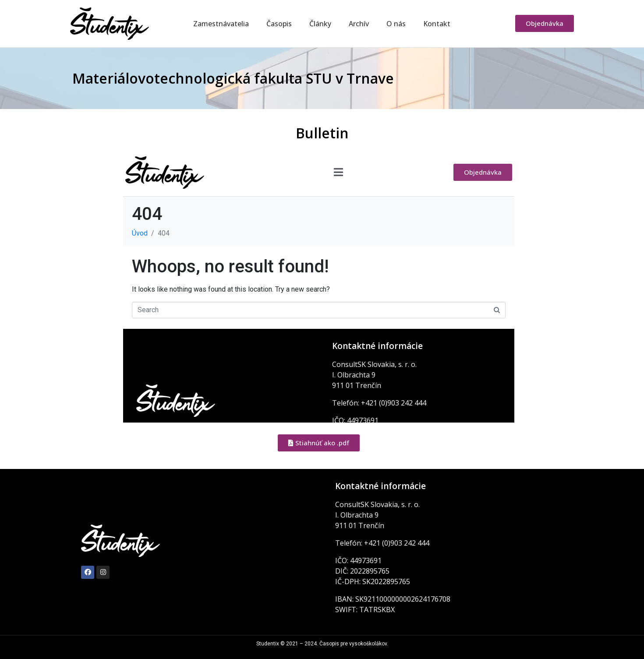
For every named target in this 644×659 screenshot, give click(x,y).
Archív (359, 24)
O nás (396, 24)
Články (320, 24)
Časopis (279, 24)
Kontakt (437, 24)
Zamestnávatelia (221, 24)
